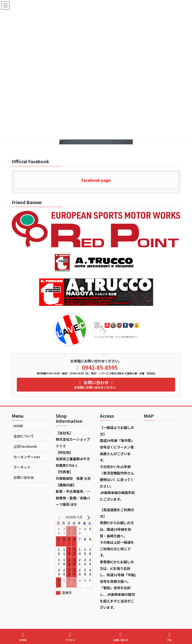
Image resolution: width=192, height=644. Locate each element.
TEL (169, 637)
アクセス (70, 637)
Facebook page (96, 180)
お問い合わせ (24, 477)
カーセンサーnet (27, 457)
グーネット (22, 467)
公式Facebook (25, 446)
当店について (24, 436)
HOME (18, 426)
